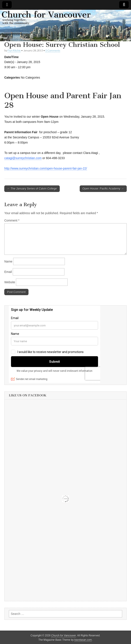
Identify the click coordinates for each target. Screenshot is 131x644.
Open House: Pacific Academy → (103, 189)
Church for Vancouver (64, 636)
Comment (12, 220)
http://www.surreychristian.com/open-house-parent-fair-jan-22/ (46, 168)
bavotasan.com (83, 640)
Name (8, 261)
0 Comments (53, 50)
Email (8, 272)
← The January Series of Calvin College (32, 189)
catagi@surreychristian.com (23, 158)
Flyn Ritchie (14, 50)
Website (10, 282)
